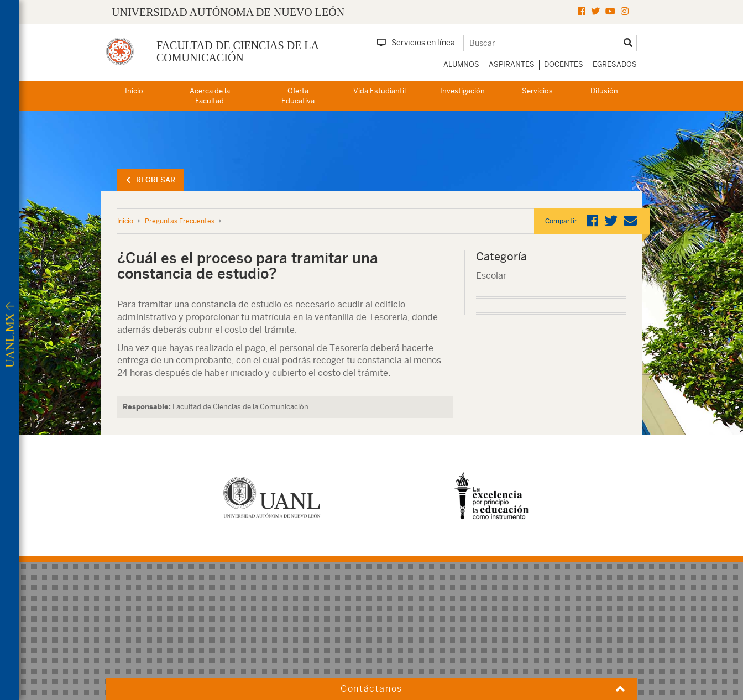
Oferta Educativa (298, 96)
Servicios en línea (416, 43)
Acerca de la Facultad (210, 96)
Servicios (537, 91)
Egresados (615, 64)
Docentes (564, 64)
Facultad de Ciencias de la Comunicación (237, 51)
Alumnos (461, 64)
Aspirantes (512, 64)
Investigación (462, 91)
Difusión (604, 91)
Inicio (134, 91)
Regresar (151, 180)
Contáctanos (371, 689)
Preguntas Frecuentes (180, 221)
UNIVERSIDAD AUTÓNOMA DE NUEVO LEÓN (228, 12)
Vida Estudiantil (380, 91)
